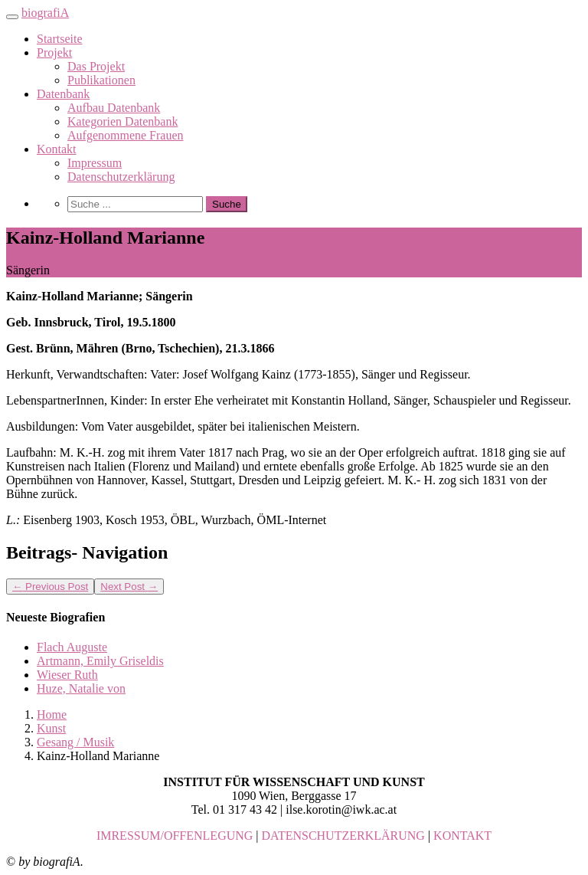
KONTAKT (462, 836)
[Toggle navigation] (12, 17)
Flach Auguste (72, 647)
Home (52, 714)
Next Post (129, 587)
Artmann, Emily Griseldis (100, 661)
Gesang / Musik (75, 742)
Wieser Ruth (67, 675)
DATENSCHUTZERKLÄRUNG (343, 836)
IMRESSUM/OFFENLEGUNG (175, 836)
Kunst (51, 728)
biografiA (45, 13)
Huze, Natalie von (81, 688)
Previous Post (50, 587)
